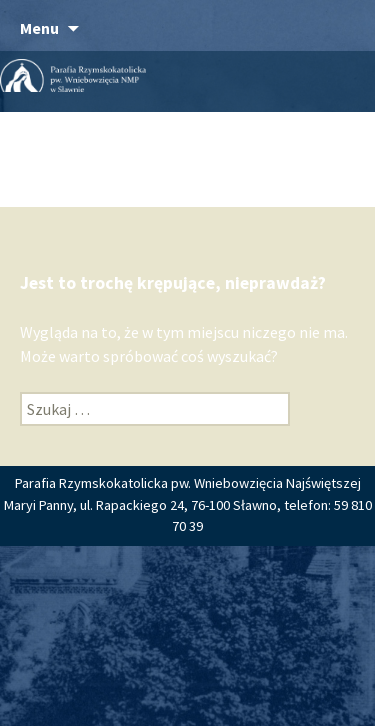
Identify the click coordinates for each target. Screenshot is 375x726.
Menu (39, 28)
